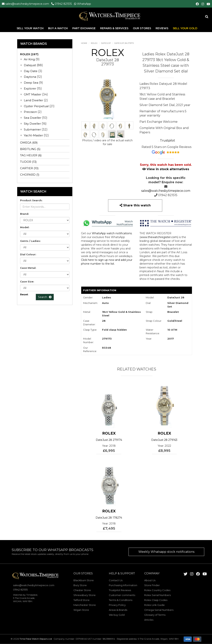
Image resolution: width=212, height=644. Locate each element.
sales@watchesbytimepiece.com (27, 4)
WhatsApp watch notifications (112, 233)
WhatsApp (84, 4)
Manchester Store (85, 605)
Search (45, 297)
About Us (150, 580)
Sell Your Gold (185, 28)
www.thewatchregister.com (159, 237)
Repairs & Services (115, 28)
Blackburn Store (84, 580)
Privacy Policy (117, 605)
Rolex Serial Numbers (157, 595)
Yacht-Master (33, 135)
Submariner (32, 129)
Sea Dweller (33, 118)
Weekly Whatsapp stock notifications (166, 552)
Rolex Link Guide (154, 605)
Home (84, 43)
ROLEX (94, 43)
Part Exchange (84, 28)
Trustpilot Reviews (120, 590)
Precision (30, 112)
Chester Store (82, 590)
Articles (149, 620)
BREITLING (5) (30, 149)
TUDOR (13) (28, 162)
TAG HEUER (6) (31, 155)
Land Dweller (34, 100)
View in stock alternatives (166, 169)
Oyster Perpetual (36, 106)
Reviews (162, 28)
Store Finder (152, 585)
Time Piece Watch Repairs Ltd (36, 639)
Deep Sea (31, 83)
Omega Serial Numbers (159, 610)
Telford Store (81, 600)
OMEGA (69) (29, 143)
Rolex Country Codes (157, 590)
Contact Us (116, 580)
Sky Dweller (32, 124)
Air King (29, 59)
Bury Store (80, 585)
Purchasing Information (123, 585)
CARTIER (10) (29, 168)
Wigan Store (81, 610)
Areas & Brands (118, 610)
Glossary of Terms (155, 615)
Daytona (30, 77)
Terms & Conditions (121, 600)
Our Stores (142, 28)
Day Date (31, 71)
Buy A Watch (58, 28)
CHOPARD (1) (30, 175)
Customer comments (122, 595)
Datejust (106, 43)
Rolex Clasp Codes (156, 600)
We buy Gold (117, 615)
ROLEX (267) (29, 54)
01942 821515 (63, 4)
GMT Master (33, 94)
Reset (24, 294)
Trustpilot (168, 140)
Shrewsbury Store (85, 595)
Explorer (30, 88)
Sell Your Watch (30, 28)
